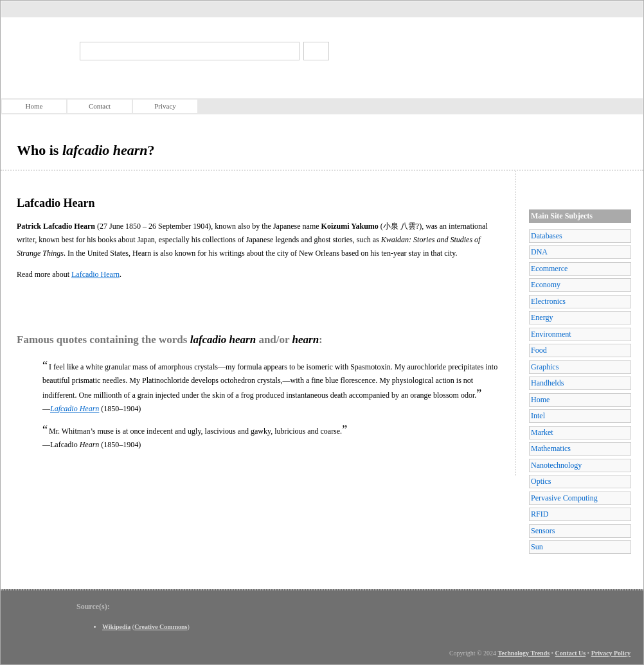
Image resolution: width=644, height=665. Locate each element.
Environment (551, 334)
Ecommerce (549, 269)
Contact (100, 106)
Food (539, 350)
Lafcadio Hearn (95, 274)
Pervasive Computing (564, 498)
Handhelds (547, 383)
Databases (547, 236)
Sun (537, 547)
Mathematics (551, 448)
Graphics (545, 367)
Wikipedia (116, 627)
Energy (542, 317)
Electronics (548, 301)
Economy (546, 285)
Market (542, 432)
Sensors (543, 531)
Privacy (165, 106)
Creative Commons (161, 627)
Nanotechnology (556, 465)
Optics (541, 481)
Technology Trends (524, 653)
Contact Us (571, 653)
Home (34, 106)
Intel (538, 416)
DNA (539, 252)
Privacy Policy (611, 653)
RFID (540, 514)
